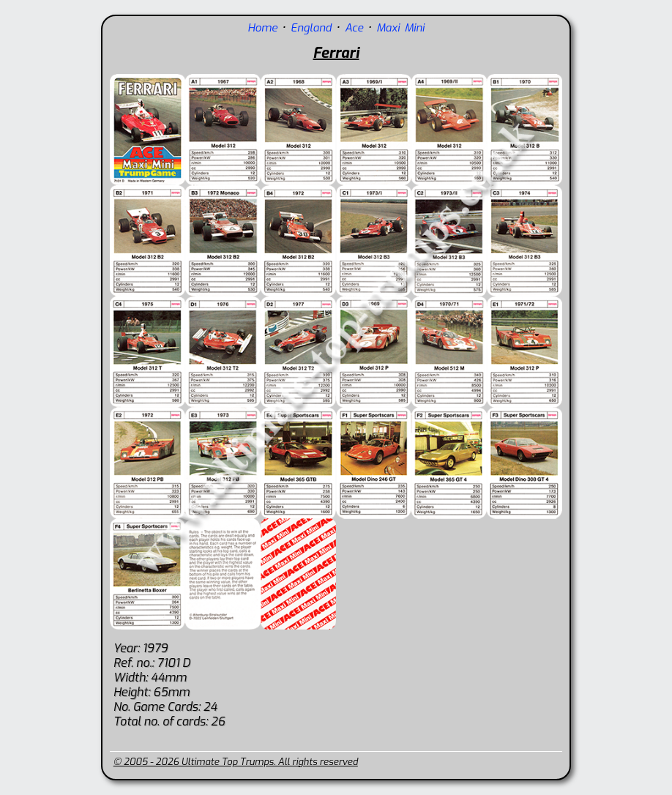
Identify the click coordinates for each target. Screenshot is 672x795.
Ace (354, 28)
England (311, 28)
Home (262, 28)
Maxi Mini (400, 28)
